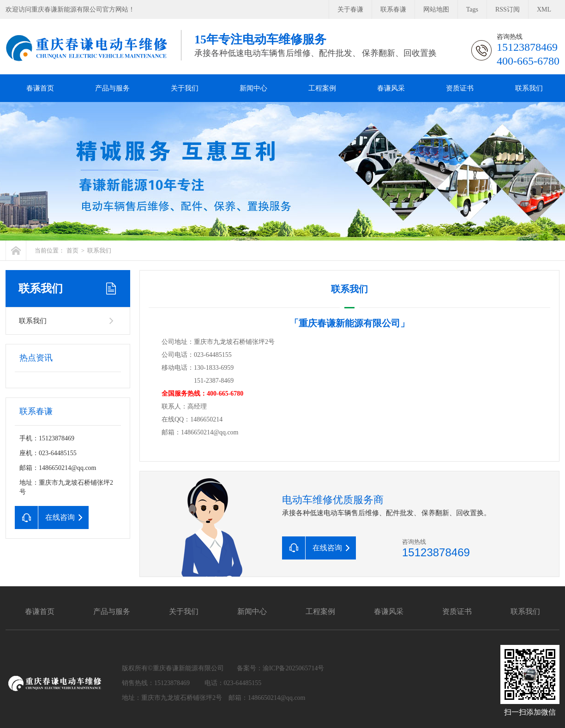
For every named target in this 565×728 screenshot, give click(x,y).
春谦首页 (40, 88)
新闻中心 (253, 88)
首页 (72, 250)
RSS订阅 (508, 9)
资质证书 (460, 88)
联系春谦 (393, 9)
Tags (472, 9)
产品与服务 (112, 88)
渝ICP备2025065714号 (294, 668)
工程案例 (322, 88)
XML (544, 9)
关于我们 (185, 88)
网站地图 (436, 9)
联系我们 (529, 88)
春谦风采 (391, 88)
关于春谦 (350, 9)
